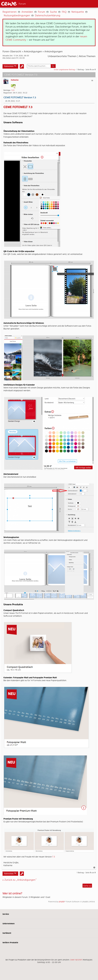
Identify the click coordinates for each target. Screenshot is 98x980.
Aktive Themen (87, 56)
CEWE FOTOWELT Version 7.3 (20, 97)
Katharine (15, 80)
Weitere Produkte (49, 943)
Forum (41, 12)
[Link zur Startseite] (23, 4)
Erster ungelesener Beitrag (64, 70)
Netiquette (78, 12)
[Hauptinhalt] (49, 458)
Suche (53, 12)
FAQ (64, 12)
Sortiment (49, 933)
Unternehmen (49, 924)
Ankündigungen (33, 51)
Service (49, 914)
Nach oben (95, 868)
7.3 (54, 857)
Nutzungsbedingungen (17, 15)
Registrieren (10, 12)
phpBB (62, 902)
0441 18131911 (76, 960)
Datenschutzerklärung (48, 15)
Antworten (9, 66)
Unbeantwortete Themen (62, 56)
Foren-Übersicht (12, 51)
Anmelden (27, 12)
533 (13, 90)
